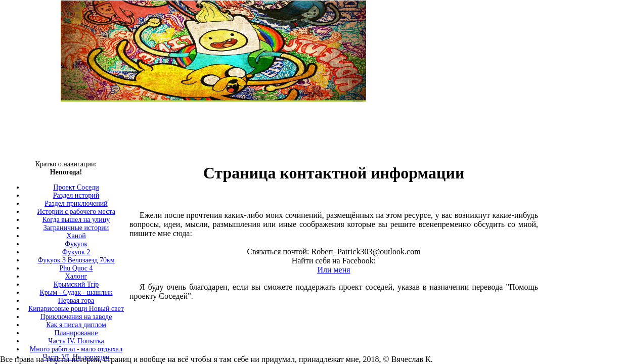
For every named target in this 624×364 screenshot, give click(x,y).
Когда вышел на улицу (76, 220)
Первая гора (76, 301)
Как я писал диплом (76, 325)
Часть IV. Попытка (76, 341)
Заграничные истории (76, 228)
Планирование (76, 333)
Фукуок (76, 244)
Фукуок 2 (76, 252)
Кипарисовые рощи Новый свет (76, 309)
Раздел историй (76, 195)
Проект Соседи (76, 187)
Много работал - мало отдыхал (76, 349)
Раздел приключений (76, 203)
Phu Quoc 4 (76, 268)
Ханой (76, 236)
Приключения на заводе (76, 317)
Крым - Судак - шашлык (76, 292)
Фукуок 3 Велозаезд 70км (76, 260)
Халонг (76, 276)
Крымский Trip (76, 284)
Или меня (333, 270)
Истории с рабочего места (76, 212)
